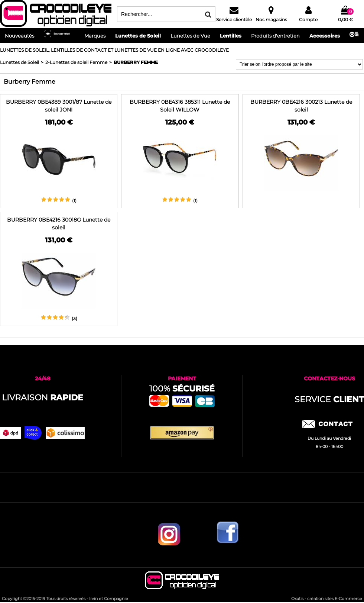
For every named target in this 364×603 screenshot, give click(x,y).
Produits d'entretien (275, 36)
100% (182, 389)
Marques (95, 36)
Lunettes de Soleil (138, 36)
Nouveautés (19, 36)
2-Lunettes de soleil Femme (76, 62)
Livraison (43, 398)
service (329, 399)
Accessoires (325, 36)
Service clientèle (234, 20)
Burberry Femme (136, 62)
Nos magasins (271, 20)
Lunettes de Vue (190, 36)
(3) (74, 318)
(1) (74, 201)
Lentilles (231, 36)
